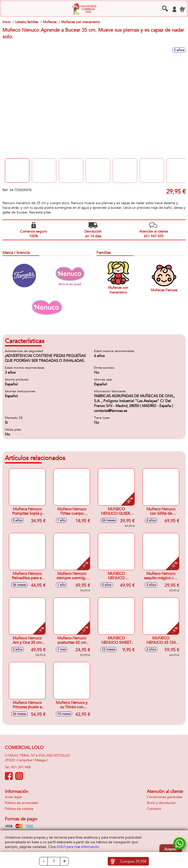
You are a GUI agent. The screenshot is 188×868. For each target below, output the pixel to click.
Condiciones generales (164, 797)
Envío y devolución (161, 803)
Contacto (154, 809)
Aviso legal (13, 797)
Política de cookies (19, 809)
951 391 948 (21, 767)
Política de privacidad (21, 803)
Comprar (133, 861)
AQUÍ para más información (78, 847)
